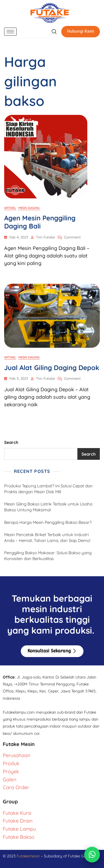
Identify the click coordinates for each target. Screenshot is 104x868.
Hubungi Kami (81, 31)
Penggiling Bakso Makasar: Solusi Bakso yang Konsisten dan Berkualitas (48, 556)
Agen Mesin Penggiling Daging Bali (40, 222)
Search (11, 442)
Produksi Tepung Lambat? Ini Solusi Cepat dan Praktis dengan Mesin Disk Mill (48, 489)
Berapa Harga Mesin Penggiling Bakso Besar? (48, 522)
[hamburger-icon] (10, 32)
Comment (72, 237)
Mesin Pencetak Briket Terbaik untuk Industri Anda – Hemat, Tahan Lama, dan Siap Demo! (47, 538)
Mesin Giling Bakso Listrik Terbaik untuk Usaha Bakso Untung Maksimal (48, 507)
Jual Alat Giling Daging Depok (52, 368)
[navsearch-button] (54, 32)
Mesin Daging (29, 208)
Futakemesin (29, 856)
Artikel (10, 208)
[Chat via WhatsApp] (92, 855)
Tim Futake (45, 237)
